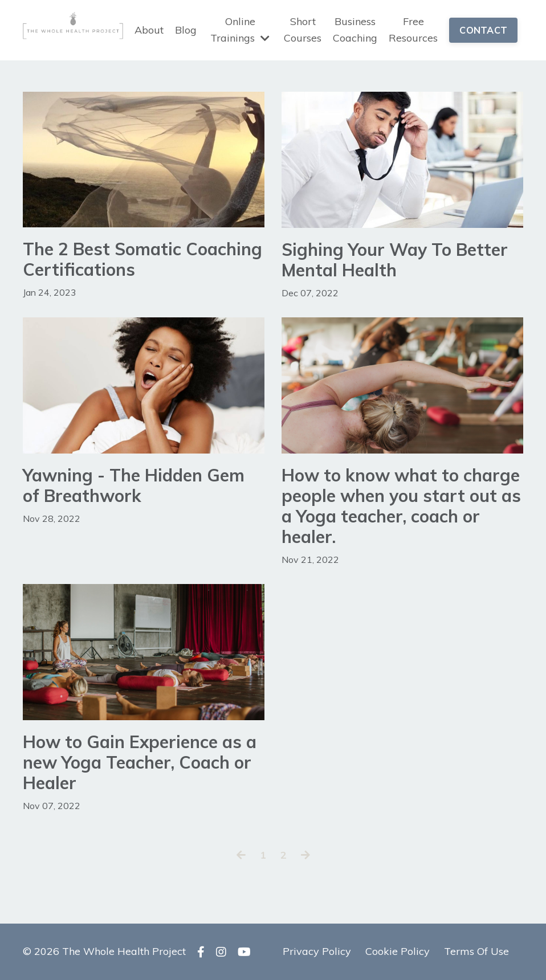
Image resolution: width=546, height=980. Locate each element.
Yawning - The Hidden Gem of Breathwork (134, 485)
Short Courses (303, 30)
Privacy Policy (317, 951)
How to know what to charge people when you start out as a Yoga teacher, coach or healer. (401, 506)
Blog (186, 30)
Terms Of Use (476, 951)
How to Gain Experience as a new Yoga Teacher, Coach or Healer (140, 762)
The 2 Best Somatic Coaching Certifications (142, 259)
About (149, 30)
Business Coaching (355, 30)
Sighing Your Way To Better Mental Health (395, 260)
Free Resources (413, 30)
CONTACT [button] (483, 30)
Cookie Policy (398, 951)
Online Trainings (240, 30)
